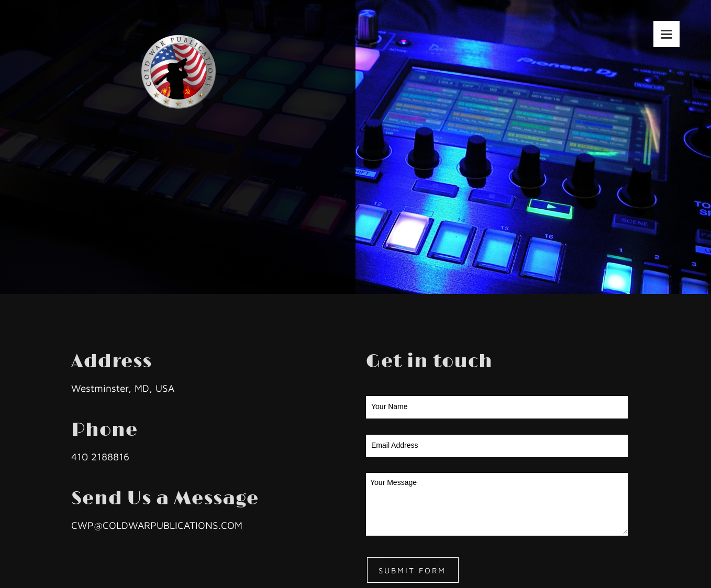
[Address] (666, 257)
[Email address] (650, 257)
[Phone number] (635, 257)
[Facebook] (682, 257)
